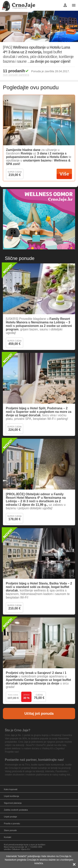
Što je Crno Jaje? (18, 730)
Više (64, 174)
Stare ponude (10, 830)
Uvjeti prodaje (10, 817)
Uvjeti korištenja (11, 796)
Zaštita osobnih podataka (16, 810)
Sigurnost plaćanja (13, 803)
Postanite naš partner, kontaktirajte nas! (34, 760)
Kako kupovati (11, 789)
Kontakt (7, 837)
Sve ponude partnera (16, 75)
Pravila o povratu (12, 823)
